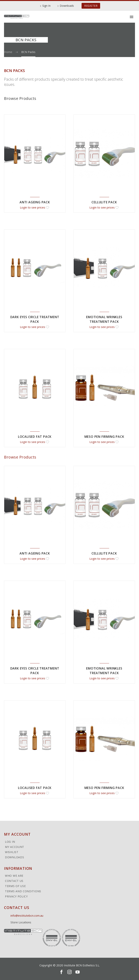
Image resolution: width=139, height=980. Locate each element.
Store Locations (21, 922)
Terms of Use (15, 886)
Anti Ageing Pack (35, 202)
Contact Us (14, 881)
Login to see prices (33, 207)
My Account (15, 847)
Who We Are (14, 876)
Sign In (46, 6)
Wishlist (12, 852)
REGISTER (91, 6)
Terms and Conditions (23, 891)
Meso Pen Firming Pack (104, 437)
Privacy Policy (16, 896)
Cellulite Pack (104, 202)
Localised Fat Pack (35, 437)
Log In (10, 842)
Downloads (67, 6)
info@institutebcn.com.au (27, 915)
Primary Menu (132, 17)
